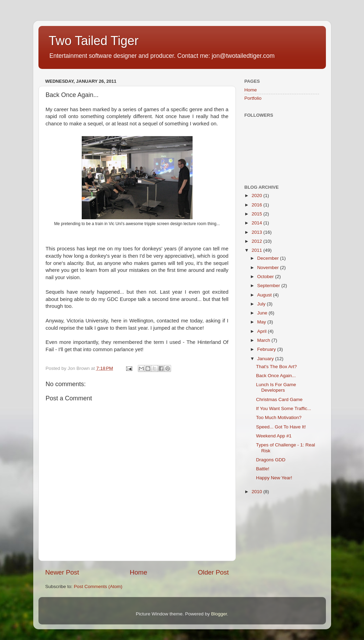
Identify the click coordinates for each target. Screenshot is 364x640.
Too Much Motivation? (279, 417)
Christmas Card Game (279, 399)
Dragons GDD (271, 460)
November (269, 268)
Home (139, 572)
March (264, 340)
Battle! (263, 469)
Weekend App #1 (274, 436)
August (265, 295)
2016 (257, 205)
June (263, 313)
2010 (257, 492)
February (267, 349)
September (269, 286)
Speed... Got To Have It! (281, 427)
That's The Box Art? (276, 367)
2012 (257, 241)
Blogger (219, 614)
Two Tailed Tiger (94, 41)
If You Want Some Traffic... (283, 408)
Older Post (213, 572)
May (262, 322)
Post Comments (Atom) (98, 586)
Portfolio (253, 98)
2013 (257, 232)
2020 (257, 195)
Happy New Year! (274, 478)
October (266, 277)
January (266, 359)
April (263, 331)
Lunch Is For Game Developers (276, 387)
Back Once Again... (276, 376)
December (269, 258)
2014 (257, 223)
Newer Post (62, 572)
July (262, 304)
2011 (257, 250)
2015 (257, 214)
